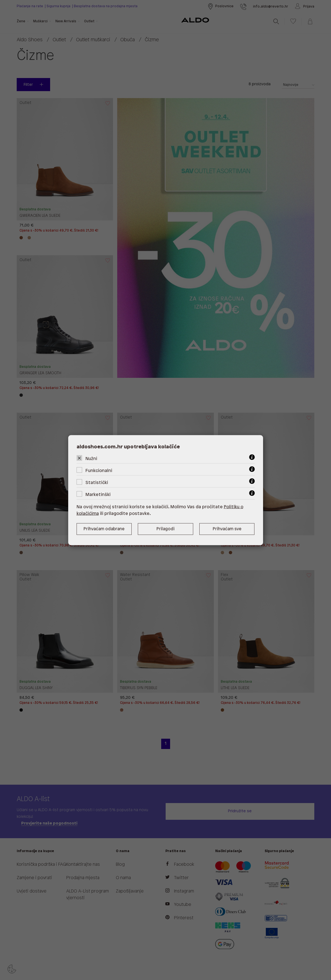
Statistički (97, 482)
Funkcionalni (99, 470)
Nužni (91, 459)
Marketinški (98, 494)
